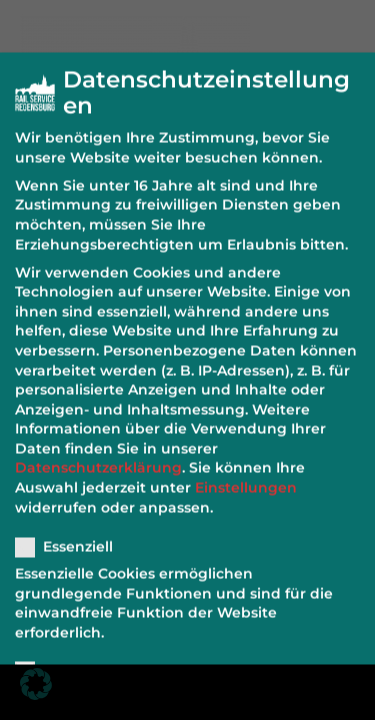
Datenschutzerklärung (98, 457)
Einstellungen (246, 477)
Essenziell (70, 536)
